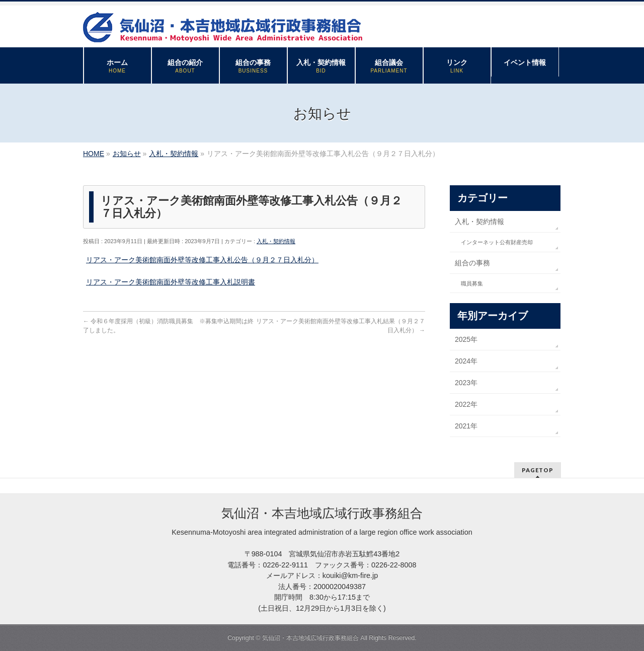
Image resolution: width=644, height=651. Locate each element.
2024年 (466, 361)
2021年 (466, 426)
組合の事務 (472, 263)
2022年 (466, 404)
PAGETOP (538, 470)
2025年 (466, 339)
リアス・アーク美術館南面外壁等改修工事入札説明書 (171, 282)
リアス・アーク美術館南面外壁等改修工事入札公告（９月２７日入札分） (202, 260)
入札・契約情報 (276, 241)
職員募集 (472, 283)
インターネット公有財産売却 (497, 242)
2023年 (466, 383)
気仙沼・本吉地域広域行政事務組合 (310, 638)
